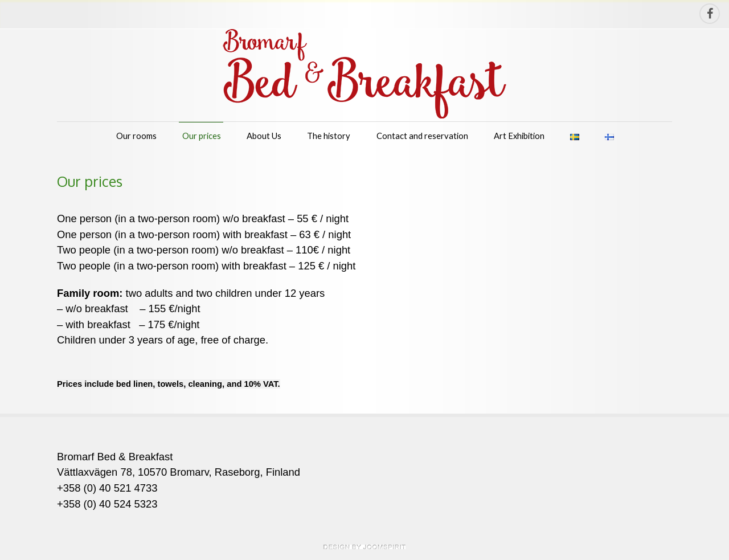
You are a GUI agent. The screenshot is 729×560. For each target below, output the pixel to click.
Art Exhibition (519, 136)
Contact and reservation (422, 136)
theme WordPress (364, 547)
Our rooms (136, 136)
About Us (264, 136)
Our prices (202, 136)
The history (329, 136)
